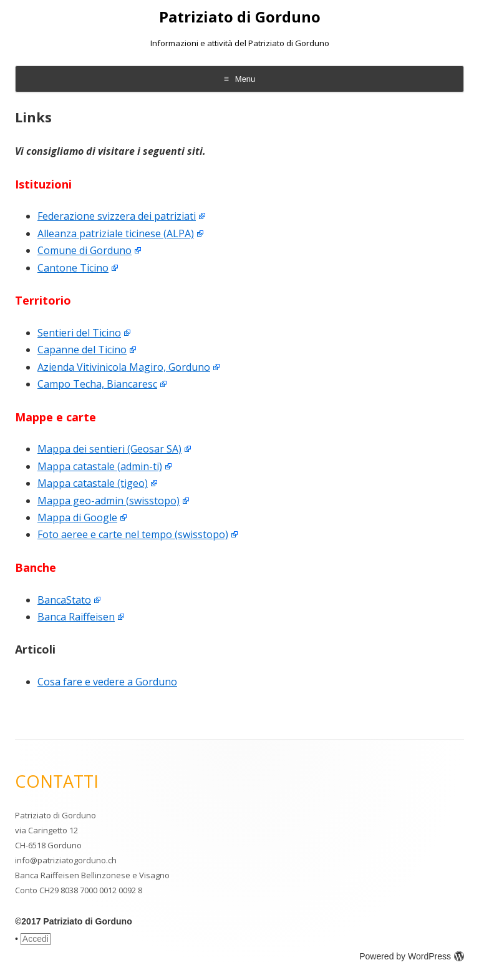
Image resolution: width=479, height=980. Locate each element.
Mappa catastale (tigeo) (93, 483)
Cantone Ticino (73, 268)
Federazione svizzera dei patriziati (117, 216)
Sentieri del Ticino (79, 333)
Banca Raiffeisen (76, 617)
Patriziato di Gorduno (240, 17)
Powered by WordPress (412, 956)
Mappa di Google (77, 517)
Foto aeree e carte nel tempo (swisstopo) (133, 534)
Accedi (36, 939)
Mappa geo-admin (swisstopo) (109, 501)
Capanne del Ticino (82, 350)
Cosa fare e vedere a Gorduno (107, 682)
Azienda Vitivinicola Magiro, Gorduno (124, 367)
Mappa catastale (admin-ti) (100, 466)
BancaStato (64, 600)
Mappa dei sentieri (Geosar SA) (109, 449)
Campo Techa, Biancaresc (97, 384)
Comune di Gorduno (85, 250)
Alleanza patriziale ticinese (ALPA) (116, 233)
